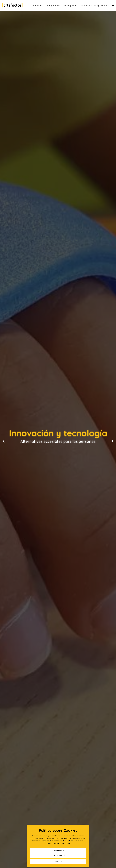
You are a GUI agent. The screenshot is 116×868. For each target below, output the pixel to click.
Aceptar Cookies (58, 850)
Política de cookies (53, 843)
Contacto (106, 6)
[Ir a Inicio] (12, 5)
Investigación (71, 6)
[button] (4, 439)
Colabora (86, 6)
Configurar (58, 861)
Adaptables (54, 6)
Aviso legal (66, 843)
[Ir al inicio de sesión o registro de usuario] (113, 5)
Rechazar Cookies (58, 856)
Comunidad (39, 6)
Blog (96, 6)
